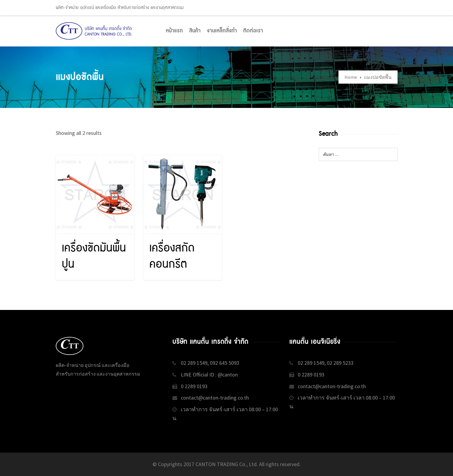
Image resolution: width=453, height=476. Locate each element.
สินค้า (195, 31)
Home (351, 77)
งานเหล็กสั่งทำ (222, 31)
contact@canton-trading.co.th (215, 398)
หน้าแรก (174, 31)
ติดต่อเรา (253, 31)
